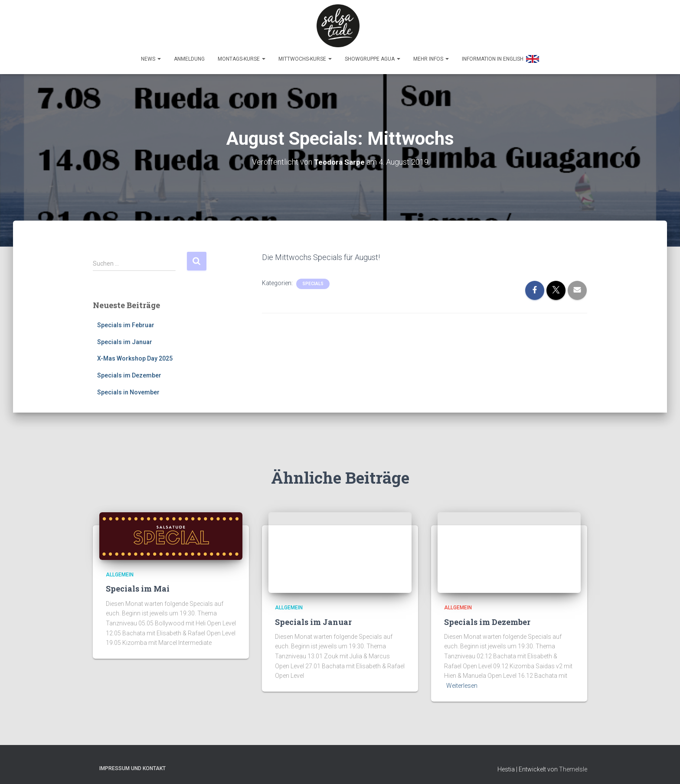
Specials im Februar (126, 321)
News (151, 55)
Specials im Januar (125, 338)
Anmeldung (189, 55)
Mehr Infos (431, 55)
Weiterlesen (462, 682)
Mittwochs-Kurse (305, 55)
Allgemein (120, 571)
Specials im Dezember (129, 371)
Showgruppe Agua (373, 55)
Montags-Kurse (242, 55)
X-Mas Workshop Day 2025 (135, 355)
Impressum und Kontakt (132, 764)
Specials (313, 280)
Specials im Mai (138, 585)
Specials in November (128, 388)
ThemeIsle (573, 765)
